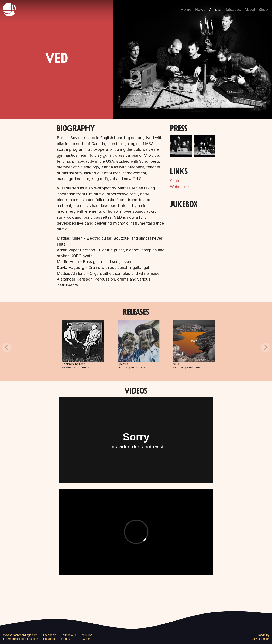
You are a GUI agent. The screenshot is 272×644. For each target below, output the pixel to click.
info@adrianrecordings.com (20, 639)
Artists (215, 9)
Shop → (177, 181)
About (250, 9)
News (200, 9)
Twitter (86, 639)
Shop (263, 9)
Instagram (49, 639)
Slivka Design (261, 639)
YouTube (87, 635)
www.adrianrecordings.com (20, 635)
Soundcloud (69, 635)
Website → (180, 187)
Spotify (66, 639)
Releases (233, 9)
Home (186, 9)
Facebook (50, 635)
